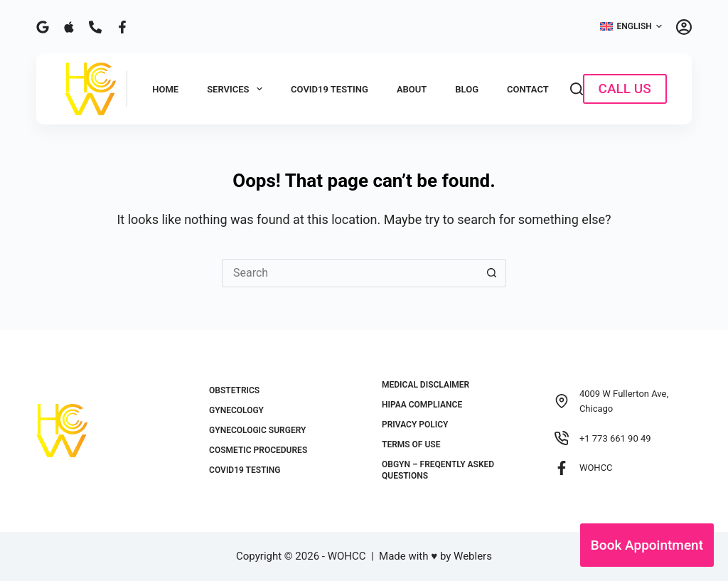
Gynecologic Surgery (257, 430)
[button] (631, 27)
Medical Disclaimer (425, 385)
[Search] (577, 89)
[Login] (684, 27)
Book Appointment (647, 545)
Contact (528, 89)
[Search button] (492, 273)
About (412, 89)
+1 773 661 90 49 (615, 438)
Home (165, 89)
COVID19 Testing (330, 89)
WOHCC (596, 468)
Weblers (473, 556)
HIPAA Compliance (422, 405)
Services (237, 89)
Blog (467, 89)
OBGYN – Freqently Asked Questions (438, 470)
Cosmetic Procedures (258, 450)
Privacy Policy (415, 425)
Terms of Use (411, 444)
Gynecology (236, 410)
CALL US (625, 89)
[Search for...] (350, 273)
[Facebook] (122, 27)
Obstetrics (234, 390)
